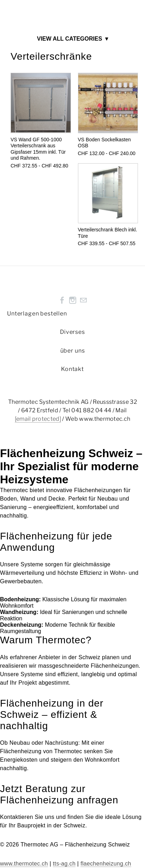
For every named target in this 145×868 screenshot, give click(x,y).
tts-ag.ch (64, 864)
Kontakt (72, 369)
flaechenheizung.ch (106, 864)
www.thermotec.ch (24, 864)
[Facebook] (62, 300)
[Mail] (83, 300)
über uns (73, 351)
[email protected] (38, 419)
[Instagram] (73, 300)
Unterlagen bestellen (37, 314)
